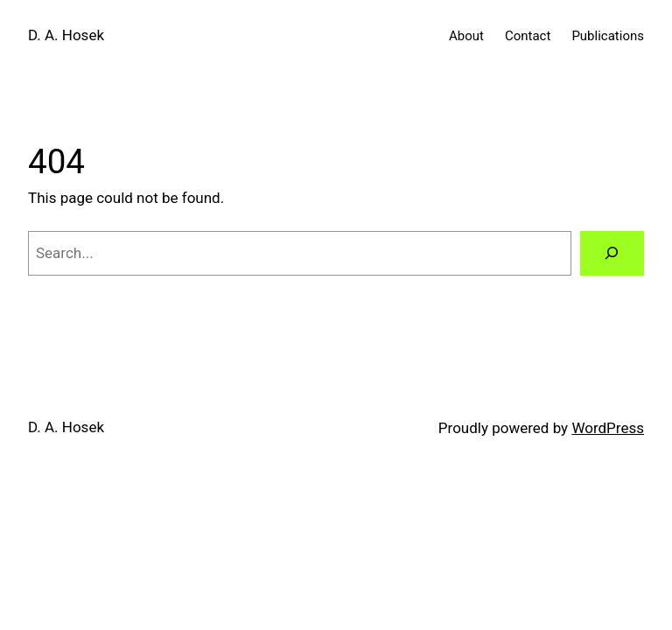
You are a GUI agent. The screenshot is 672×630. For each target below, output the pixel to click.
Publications (608, 36)
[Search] (612, 253)
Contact (528, 36)
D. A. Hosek (66, 35)
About (466, 36)
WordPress (608, 428)
